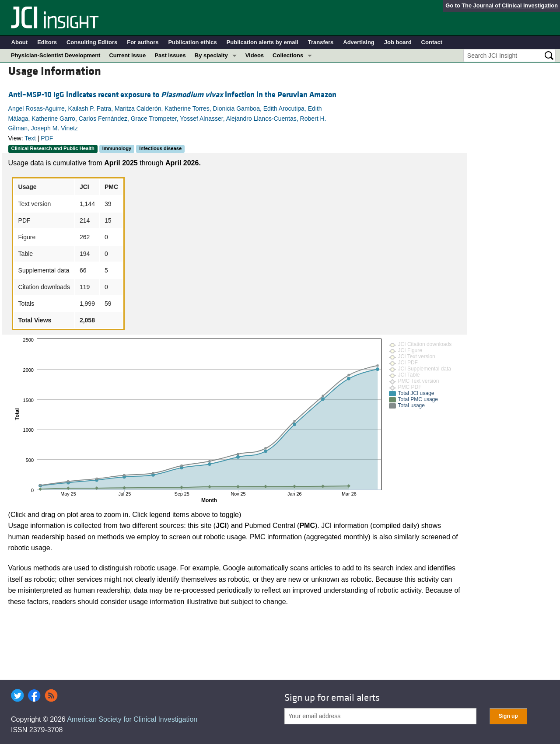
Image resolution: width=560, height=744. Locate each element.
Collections (288, 55)
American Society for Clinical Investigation (132, 719)
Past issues (170, 55)
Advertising (359, 42)
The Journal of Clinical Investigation (510, 5)
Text (30, 138)
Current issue (127, 55)
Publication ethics (192, 42)
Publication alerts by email (262, 42)
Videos (255, 55)
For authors (143, 42)
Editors (47, 42)
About (20, 42)
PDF (47, 138)
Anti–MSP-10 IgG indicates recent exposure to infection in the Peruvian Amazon (172, 95)
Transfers (321, 42)
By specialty (211, 55)
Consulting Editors (92, 42)
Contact (432, 42)
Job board (398, 42)
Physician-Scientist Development (56, 55)
